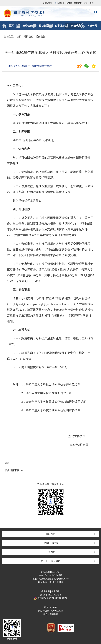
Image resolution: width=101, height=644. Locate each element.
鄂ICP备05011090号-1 (50, 595)
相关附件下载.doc (14, 470)
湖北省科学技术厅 (50, 14)
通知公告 (41, 37)
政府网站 (51, 534)
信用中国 (45, 591)
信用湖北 (56, 591)
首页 (19, 37)
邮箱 (58, 3)
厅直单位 (51, 552)
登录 (86, 3)
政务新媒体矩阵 (51, 614)
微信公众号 (12, 639)
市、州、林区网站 (51, 561)
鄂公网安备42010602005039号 (50, 598)
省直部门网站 (51, 543)
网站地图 (45, 572)
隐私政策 (56, 572)
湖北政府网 (47, 3)
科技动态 (28, 37)
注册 (92, 3)
